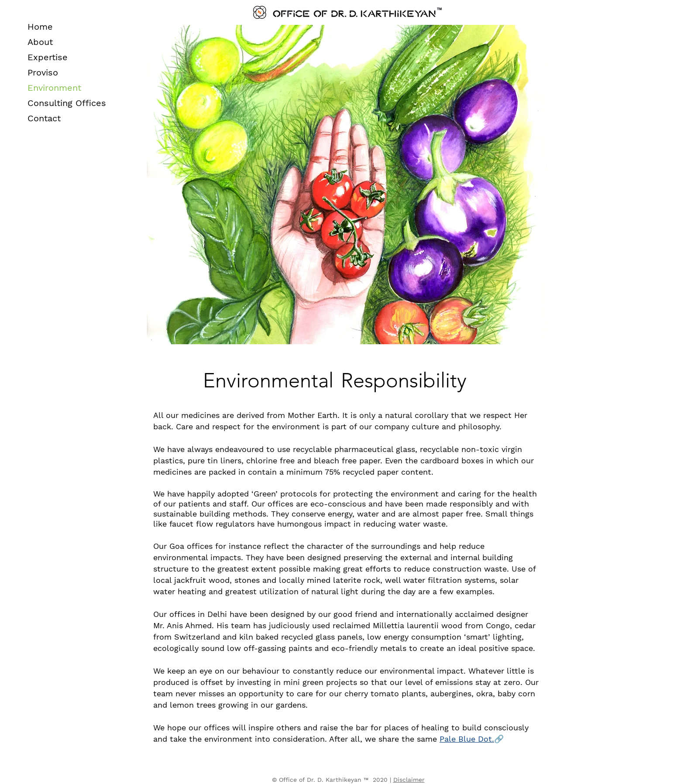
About (40, 42)
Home (40, 27)
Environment (54, 88)
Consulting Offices (67, 103)
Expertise (48, 57)
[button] (467, 739)
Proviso (43, 72)
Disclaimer (409, 780)
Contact (44, 118)
